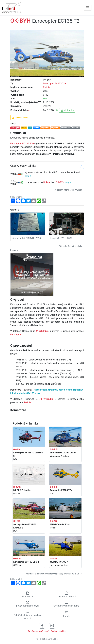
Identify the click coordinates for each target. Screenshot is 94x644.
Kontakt (66, 614)
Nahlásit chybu (20, 118)
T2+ (30, 128)
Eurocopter (15, 128)
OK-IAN (54, 559)
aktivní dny (67, 110)
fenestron (76, 128)
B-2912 (17, 487)
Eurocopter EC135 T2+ (55, 84)
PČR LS (36, 128)
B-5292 (54, 521)
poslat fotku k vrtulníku (71, 246)
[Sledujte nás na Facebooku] (42, 625)
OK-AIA (17, 449)
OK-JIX (54, 487)
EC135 (24, 128)
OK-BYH (60, 182)
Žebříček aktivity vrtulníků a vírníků (28, 615)
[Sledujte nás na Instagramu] (52, 625)
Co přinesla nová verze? (39, 631)
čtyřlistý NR (66, 128)
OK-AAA (17, 559)
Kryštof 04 (55, 128)
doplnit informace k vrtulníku (68, 190)
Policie (46, 87)
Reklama (14, 250)
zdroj (28, 176)
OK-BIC (17, 521)
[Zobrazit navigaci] (88, 8)
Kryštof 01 (45, 128)
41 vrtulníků (42, 331)
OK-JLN (54, 449)
